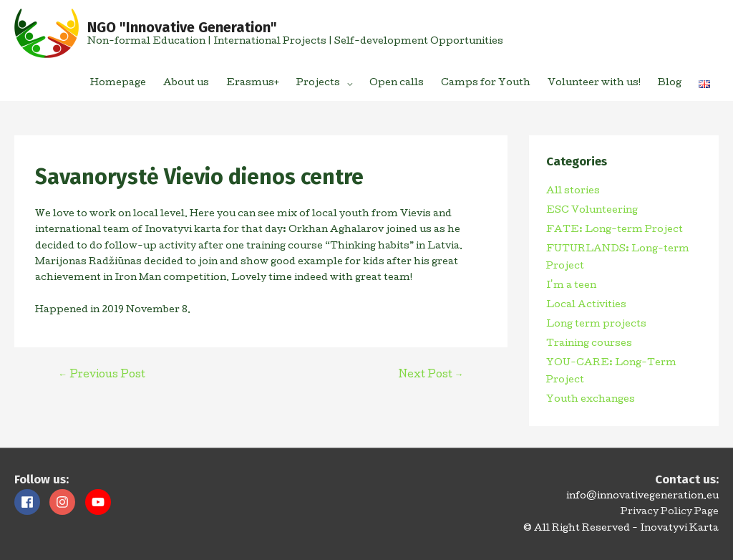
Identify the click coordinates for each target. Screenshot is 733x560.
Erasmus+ (253, 83)
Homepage (118, 83)
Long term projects (596, 325)
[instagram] (66, 502)
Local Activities (586, 305)
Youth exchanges (591, 400)
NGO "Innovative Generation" (182, 27)
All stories (573, 192)
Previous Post (102, 375)
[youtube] (100, 502)
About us (186, 83)
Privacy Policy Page (670, 512)
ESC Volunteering (592, 211)
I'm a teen (571, 286)
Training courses (589, 344)
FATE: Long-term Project (615, 230)
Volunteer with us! (594, 83)
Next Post (431, 375)
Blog (670, 83)
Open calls (397, 83)
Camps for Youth (486, 83)
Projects (318, 83)
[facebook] (31, 502)
